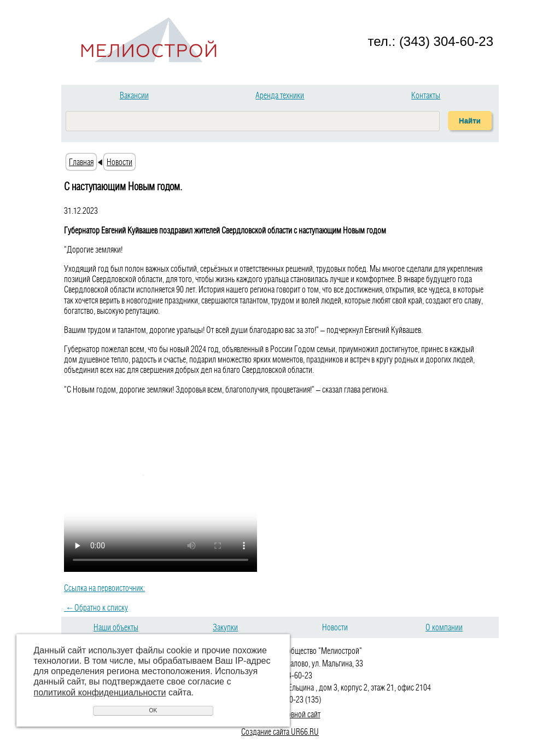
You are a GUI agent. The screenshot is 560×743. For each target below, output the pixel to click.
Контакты (426, 95)
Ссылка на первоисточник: (104, 588)
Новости (119, 162)
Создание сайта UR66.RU (280, 732)
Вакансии (134, 95)
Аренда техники (280, 95)
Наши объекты (116, 627)
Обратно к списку (96, 607)
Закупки (225, 627)
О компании (444, 627)
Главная (81, 162)
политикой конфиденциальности (100, 692)
